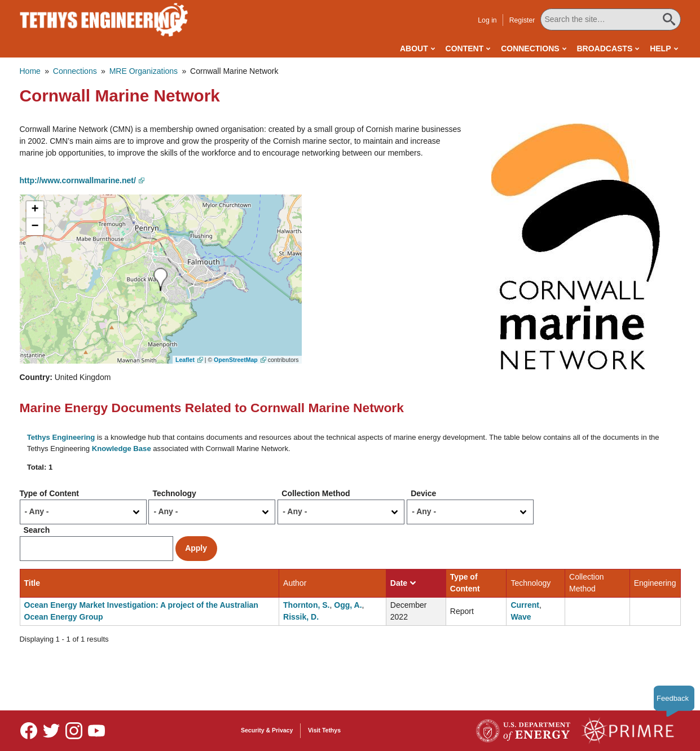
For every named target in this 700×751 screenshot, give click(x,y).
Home (30, 71)
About (414, 48)
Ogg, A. (348, 605)
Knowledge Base (122, 449)
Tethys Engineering (61, 437)
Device (423, 493)
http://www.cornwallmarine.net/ (78, 180)
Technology (174, 493)
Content (465, 48)
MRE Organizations (144, 71)
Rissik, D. (301, 617)
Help (660, 48)
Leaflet (185, 360)
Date (403, 583)
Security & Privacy (267, 730)
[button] (576, 246)
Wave (521, 617)
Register (522, 20)
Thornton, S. (306, 605)
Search (37, 530)
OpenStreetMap (236, 360)
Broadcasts (604, 48)
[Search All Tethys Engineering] (610, 19)
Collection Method (316, 493)
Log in (487, 20)
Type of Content (50, 493)
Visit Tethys (324, 730)
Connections (530, 48)
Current (525, 605)
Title (32, 583)
